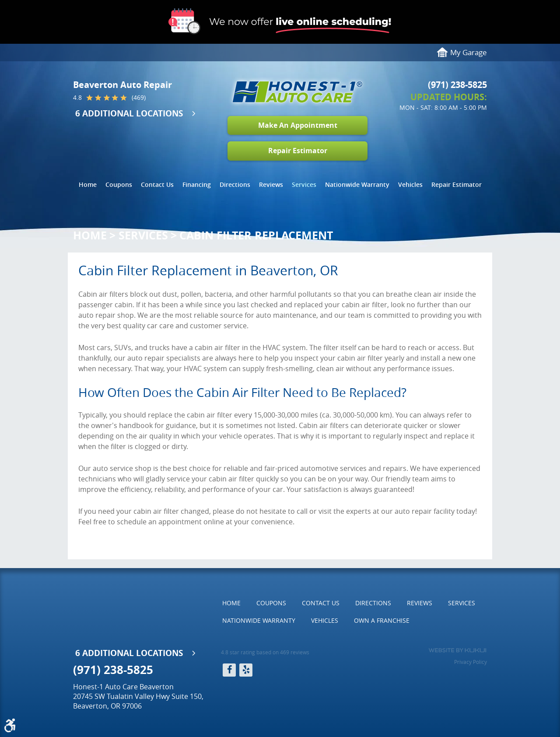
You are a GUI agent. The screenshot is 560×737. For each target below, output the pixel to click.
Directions (235, 184)
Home (88, 184)
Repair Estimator (298, 151)
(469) (139, 98)
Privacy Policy (471, 662)
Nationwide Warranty (357, 184)
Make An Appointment (298, 125)
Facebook (229, 670)
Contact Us (157, 184)
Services (304, 184)
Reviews (271, 184)
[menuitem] (88, 185)
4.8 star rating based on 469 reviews (265, 652)
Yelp (246, 670)
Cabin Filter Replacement (256, 235)
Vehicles (410, 184)
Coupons (119, 184)
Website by (457, 650)
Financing (197, 184)
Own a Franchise (382, 620)
